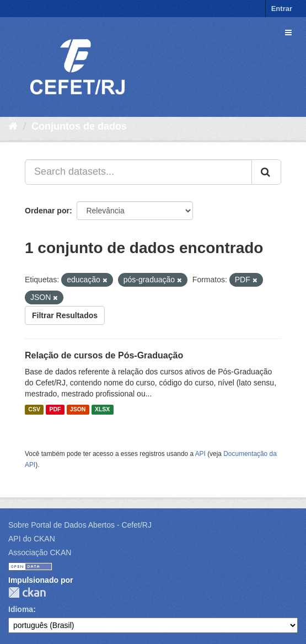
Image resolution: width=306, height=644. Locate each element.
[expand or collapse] (288, 33)
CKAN (27, 592)
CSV (34, 410)
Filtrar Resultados (65, 315)
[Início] (13, 126)
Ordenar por (47, 211)
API (200, 454)
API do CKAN (32, 539)
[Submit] (266, 172)
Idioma (21, 609)
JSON (78, 410)
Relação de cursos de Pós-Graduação (104, 355)
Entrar (282, 9)
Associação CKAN (40, 552)
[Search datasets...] (138, 172)
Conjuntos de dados (79, 126)
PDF (55, 410)
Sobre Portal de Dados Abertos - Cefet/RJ (80, 525)
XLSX (102, 410)
